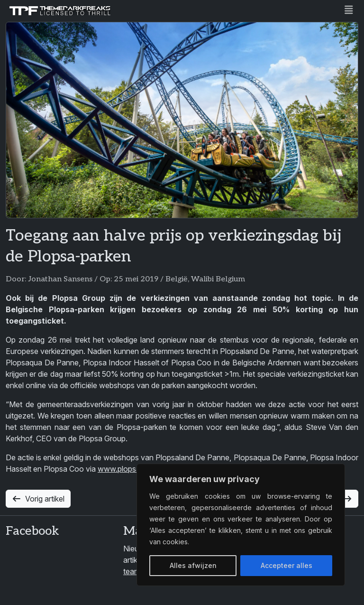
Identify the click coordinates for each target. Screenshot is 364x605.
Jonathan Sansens (60, 279)
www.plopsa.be (124, 469)
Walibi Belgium (218, 279)
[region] (241, 525)
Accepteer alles (287, 565)
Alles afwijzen (193, 565)
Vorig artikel (38, 499)
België (177, 279)
